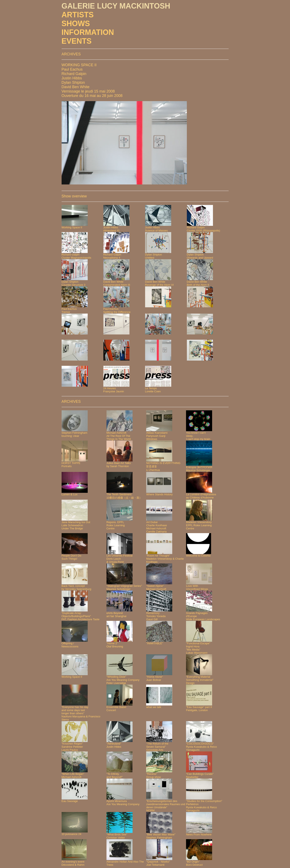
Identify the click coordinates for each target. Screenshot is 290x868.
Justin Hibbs (72, 78)
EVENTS (77, 41)
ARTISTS (78, 15)
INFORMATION (88, 32)
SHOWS (76, 24)
